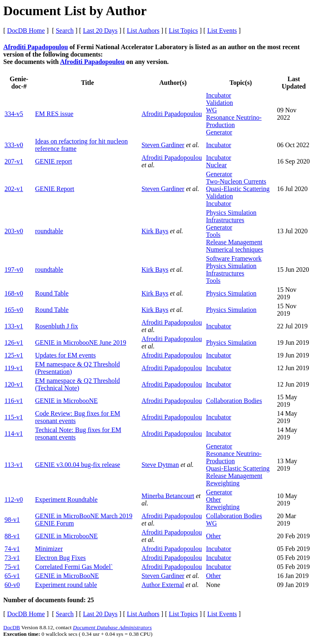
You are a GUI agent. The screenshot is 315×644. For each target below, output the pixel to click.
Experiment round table (66, 585)
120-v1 (14, 384)
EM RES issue (54, 114)
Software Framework (234, 258)
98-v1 (12, 520)
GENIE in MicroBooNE (67, 576)
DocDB (12, 627)
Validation (219, 103)
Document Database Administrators (112, 627)
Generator (219, 132)
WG (211, 110)
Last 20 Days (100, 31)
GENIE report (53, 161)
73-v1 (12, 558)
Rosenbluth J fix (56, 326)
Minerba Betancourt (168, 496)
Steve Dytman (160, 465)
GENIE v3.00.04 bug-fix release (78, 465)
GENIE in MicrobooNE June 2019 (80, 342)
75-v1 (12, 567)
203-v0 (14, 231)
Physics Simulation (231, 213)
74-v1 (12, 549)
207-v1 (14, 161)
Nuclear (216, 165)
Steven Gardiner (163, 145)
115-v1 (14, 417)
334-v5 (14, 114)
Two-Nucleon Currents (236, 181)
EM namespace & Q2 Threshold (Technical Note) (77, 384)
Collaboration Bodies (234, 401)
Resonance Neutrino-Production (234, 121)
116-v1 (14, 401)
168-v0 (14, 293)
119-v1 (14, 368)
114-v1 (14, 434)
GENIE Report (55, 189)
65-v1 (12, 576)
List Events (222, 31)
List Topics (183, 31)
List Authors (143, 31)
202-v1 (14, 189)
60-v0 (12, 585)
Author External (163, 585)
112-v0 (14, 499)
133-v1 (14, 326)
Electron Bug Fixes (60, 558)
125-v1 (14, 355)
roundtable (49, 231)
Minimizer (49, 549)
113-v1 (14, 465)
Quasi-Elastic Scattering (238, 189)
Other (213, 499)
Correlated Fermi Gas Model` (74, 567)
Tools (213, 235)
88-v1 (12, 536)
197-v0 (14, 270)
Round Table (52, 293)
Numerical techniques (235, 249)
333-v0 (14, 145)
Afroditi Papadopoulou (36, 47)
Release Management (234, 242)
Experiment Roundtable (66, 499)
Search (65, 31)
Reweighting (223, 483)
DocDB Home (26, 31)
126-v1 (14, 342)
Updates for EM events (65, 355)
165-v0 (14, 310)
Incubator (218, 95)
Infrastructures (225, 220)
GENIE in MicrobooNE (66, 401)
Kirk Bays (155, 231)
